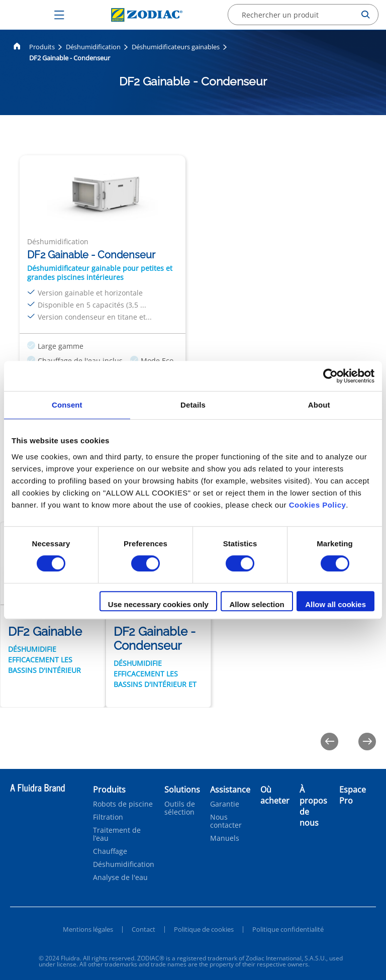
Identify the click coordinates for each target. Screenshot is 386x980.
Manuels (225, 838)
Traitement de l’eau (117, 834)
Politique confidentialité (288, 929)
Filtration (108, 817)
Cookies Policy (318, 505)
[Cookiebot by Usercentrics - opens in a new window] (330, 376)
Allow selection (257, 604)
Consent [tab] (67, 405)
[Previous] (329, 742)
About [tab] (319, 405)
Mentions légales (88, 929)
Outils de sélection (180, 808)
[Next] (367, 742)
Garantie (225, 804)
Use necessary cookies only (158, 604)
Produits (42, 47)
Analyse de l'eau (120, 877)
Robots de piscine (123, 804)
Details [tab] (193, 405)
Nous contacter (226, 821)
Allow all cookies (335, 604)
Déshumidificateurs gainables (176, 47)
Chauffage (110, 851)
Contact (143, 929)
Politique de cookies (204, 929)
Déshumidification (93, 47)
